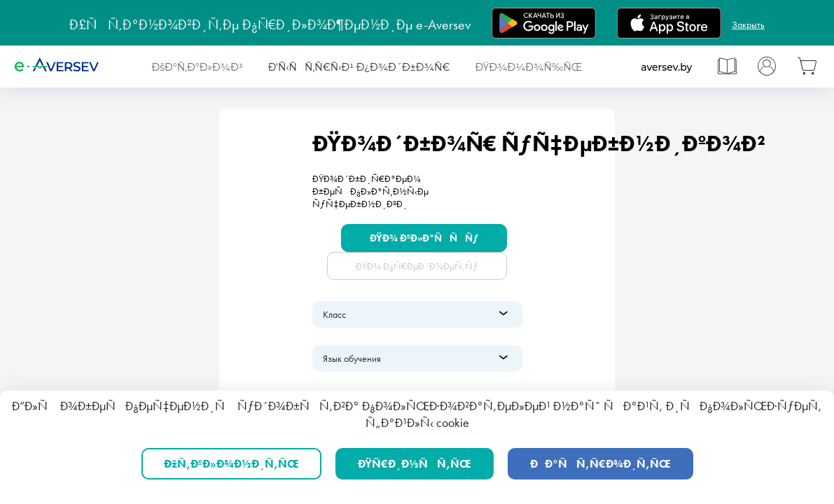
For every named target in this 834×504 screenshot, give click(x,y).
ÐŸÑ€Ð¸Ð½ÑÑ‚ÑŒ (415, 464)
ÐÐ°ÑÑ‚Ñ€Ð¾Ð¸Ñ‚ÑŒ (600, 464)
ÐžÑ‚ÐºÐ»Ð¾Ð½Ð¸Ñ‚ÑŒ (231, 464)
